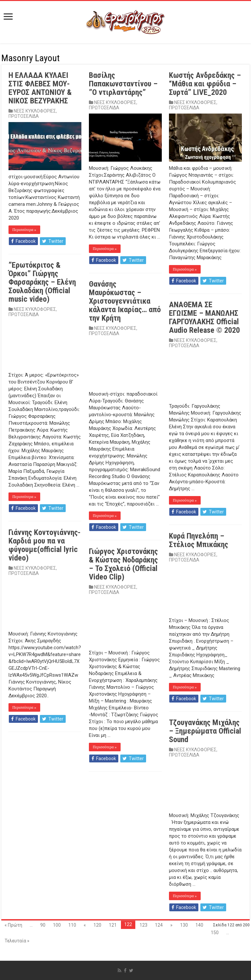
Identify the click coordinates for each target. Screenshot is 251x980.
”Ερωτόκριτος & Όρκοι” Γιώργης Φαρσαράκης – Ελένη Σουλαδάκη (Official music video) (42, 282)
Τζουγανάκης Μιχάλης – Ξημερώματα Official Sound (205, 731)
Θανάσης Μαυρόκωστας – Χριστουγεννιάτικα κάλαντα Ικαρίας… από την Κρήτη (125, 301)
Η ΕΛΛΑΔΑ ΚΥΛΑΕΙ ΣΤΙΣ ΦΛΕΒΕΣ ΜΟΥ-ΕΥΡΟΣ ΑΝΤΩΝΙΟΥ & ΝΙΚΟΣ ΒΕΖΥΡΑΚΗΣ (40, 88)
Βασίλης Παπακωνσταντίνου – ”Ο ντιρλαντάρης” (123, 84)
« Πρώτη (13, 925)
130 (184, 925)
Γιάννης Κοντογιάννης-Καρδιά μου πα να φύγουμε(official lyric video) (45, 545)
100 (57, 925)
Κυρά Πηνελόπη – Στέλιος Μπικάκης (199, 540)
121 (113, 925)
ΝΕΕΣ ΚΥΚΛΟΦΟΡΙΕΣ (35, 111)
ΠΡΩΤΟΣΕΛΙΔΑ (24, 116)
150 (215, 933)
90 (43, 925)
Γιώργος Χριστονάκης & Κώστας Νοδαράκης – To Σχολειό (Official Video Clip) (123, 564)
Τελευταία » (17, 941)
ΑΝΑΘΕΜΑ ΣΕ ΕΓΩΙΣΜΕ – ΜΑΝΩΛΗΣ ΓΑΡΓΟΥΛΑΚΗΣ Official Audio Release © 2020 (204, 317)
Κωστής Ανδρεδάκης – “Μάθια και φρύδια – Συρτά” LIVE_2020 (205, 84)
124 (159, 925)
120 (97, 925)
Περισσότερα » (24, 230)
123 (143, 925)
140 (199, 925)
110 (72, 925)
